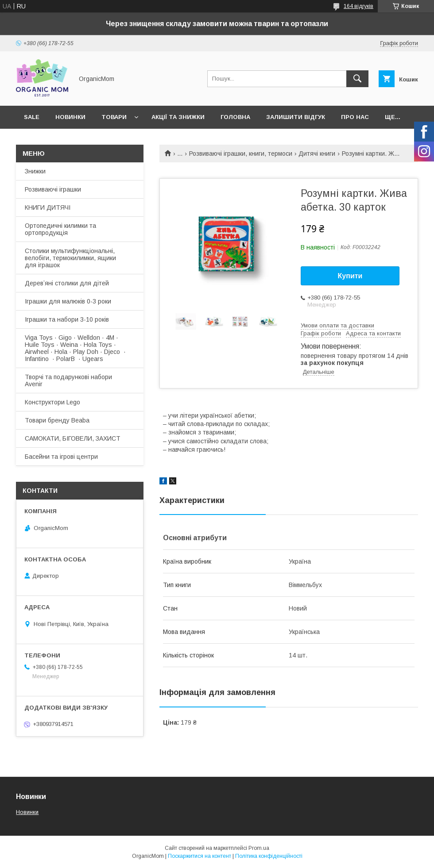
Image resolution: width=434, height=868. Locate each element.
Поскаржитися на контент (200, 856)
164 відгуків (358, 6)
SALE (32, 117)
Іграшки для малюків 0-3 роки (68, 301)
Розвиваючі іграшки (53, 189)
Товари (114, 117)
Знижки (35, 171)
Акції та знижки (178, 117)
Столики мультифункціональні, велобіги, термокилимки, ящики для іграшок (70, 258)
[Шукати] (357, 79)
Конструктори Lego (52, 402)
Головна (235, 117)
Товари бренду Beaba (57, 420)
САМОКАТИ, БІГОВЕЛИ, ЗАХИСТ (73, 438)
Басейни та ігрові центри (61, 457)
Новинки (70, 117)
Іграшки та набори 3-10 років (67, 319)
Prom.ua (259, 848)
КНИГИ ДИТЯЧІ (48, 207)
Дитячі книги (317, 154)
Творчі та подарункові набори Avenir (68, 380)
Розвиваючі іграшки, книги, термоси (241, 154)
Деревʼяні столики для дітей (67, 283)
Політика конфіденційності (269, 856)
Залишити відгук (296, 117)
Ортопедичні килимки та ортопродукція (60, 229)
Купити (350, 276)
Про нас (355, 117)
